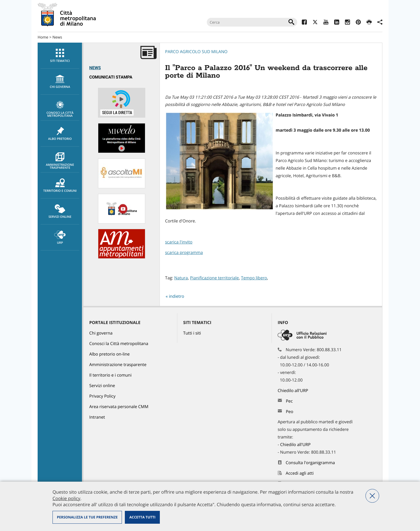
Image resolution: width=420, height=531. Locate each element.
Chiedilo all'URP (293, 391)
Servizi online (60, 212)
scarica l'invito (179, 242)
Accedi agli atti (300, 473)
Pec (289, 401)
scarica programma (184, 253)
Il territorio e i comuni (110, 375)
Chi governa (101, 333)
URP (60, 238)
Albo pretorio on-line (110, 354)
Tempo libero (254, 278)
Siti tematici (60, 56)
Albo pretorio (60, 134)
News (57, 37)
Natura (181, 278)
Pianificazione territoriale (214, 278)
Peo (289, 412)
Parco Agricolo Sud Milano (196, 52)
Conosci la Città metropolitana (60, 109)
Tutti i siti (192, 333)
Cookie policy (66, 498)
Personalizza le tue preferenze (87, 517)
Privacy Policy (102, 396)
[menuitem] (60, 56)
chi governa (60, 82)
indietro (177, 296)
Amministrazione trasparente (60, 161)
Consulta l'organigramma (310, 463)
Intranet (97, 417)
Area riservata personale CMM (119, 407)
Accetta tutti (142, 517)
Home (43, 37)
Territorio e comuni (60, 186)
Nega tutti (372, 496)
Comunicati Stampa (111, 77)
